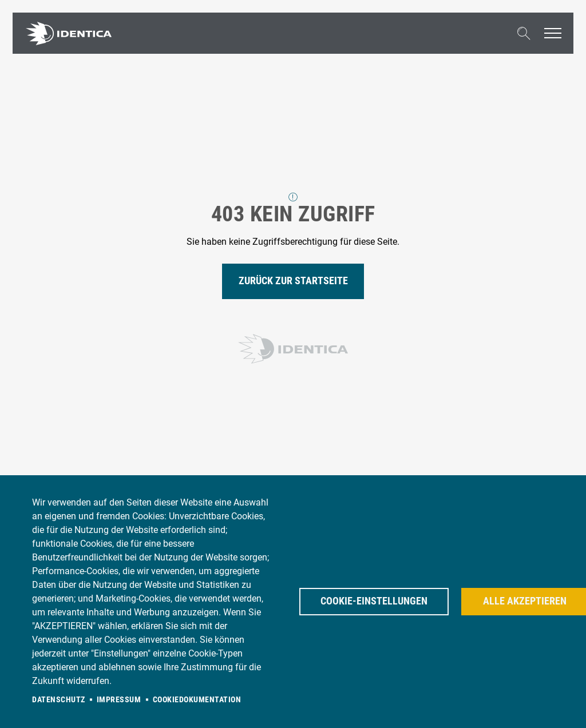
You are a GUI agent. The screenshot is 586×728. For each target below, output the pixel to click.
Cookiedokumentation (197, 699)
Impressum (119, 699)
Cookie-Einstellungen (374, 601)
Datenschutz (59, 699)
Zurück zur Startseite (293, 281)
